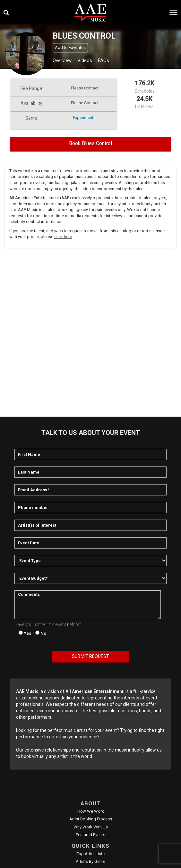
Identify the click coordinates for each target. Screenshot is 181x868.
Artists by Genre (90, 861)
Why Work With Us (91, 827)
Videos (85, 60)
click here (63, 237)
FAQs (103, 60)
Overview (62, 60)
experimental (85, 118)
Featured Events (90, 835)
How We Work (91, 811)
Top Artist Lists (91, 854)
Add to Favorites (70, 47)
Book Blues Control (90, 143)
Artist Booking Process (91, 819)
